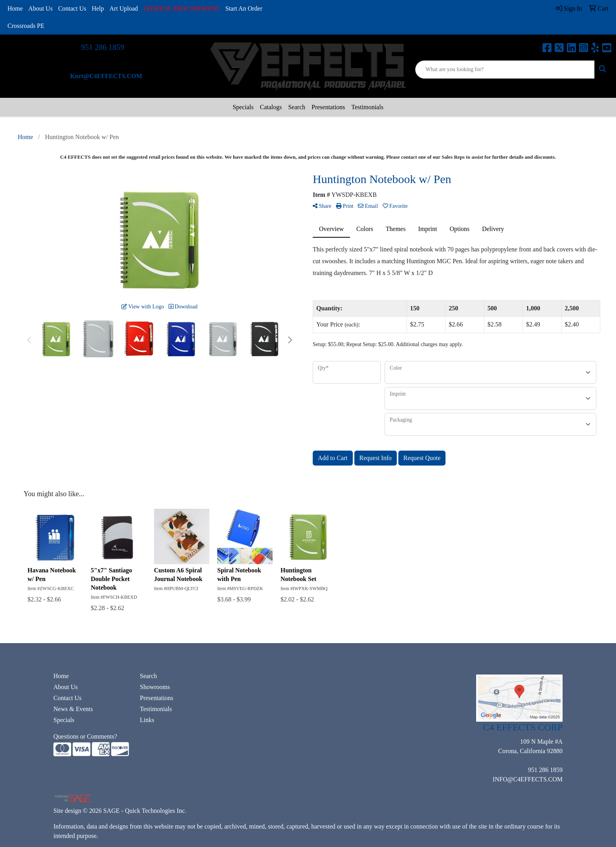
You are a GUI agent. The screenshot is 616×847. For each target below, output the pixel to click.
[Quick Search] (505, 70)
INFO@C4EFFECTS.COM (528, 779)
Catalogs (271, 107)
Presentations (328, 107)
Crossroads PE (26, 26)
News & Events (73, 709)
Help (98, 8)
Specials (243, 107)
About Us (40, 8)
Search (297, 107)
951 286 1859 (103, 47)
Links (147, 720)
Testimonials (367, 107)
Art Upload (124, 8)
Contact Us (72, 8)
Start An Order (244, 8)
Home (15, 8)
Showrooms (155, 687)
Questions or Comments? (85, 736)
